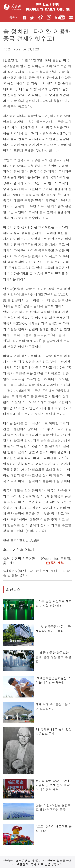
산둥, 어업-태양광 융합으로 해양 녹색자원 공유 (53, 807)
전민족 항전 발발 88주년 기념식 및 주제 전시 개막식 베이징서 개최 (53, 785)
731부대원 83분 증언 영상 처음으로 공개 (53, 732)
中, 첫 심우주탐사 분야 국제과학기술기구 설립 (53, 629)
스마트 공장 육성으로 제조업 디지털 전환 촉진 (54, 603)
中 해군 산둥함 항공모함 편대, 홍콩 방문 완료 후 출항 (54, 657)
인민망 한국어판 (23, 559)
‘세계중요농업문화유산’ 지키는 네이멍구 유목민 (53, 680)
